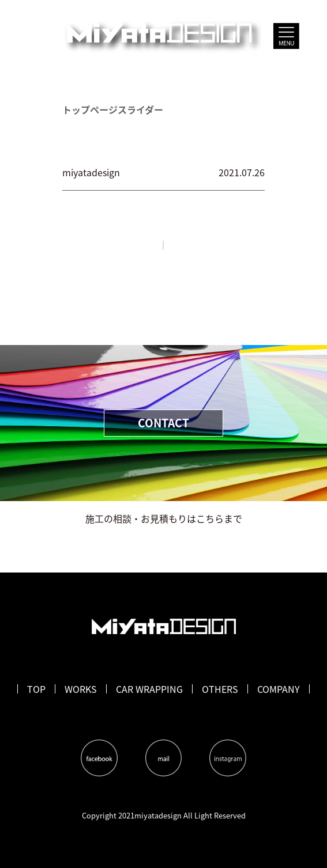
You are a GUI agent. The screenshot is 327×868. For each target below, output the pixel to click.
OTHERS (220, 689)
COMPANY (279, 689)
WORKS (81, 689)
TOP (36, 689)
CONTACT (163, 423)
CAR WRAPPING (149, 689)
